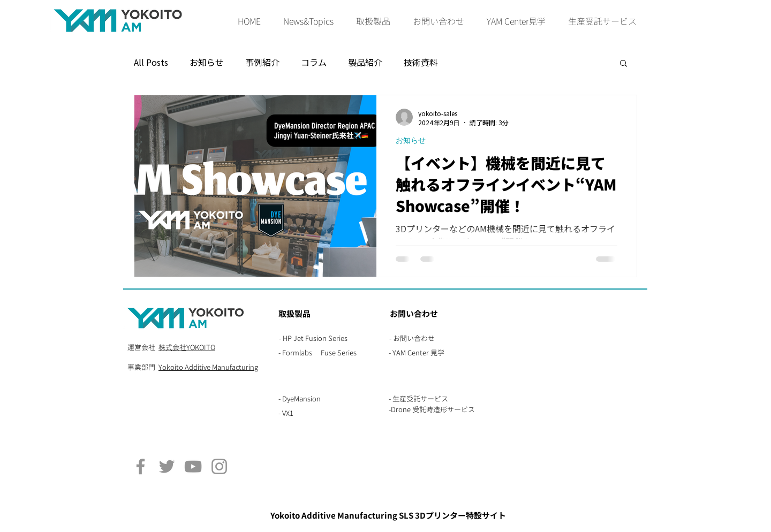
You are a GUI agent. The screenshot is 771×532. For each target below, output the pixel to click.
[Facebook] (141, 466)
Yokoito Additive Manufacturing (208, 367)
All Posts (151, 62)
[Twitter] (167, 466)
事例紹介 (262, 62)
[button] (373, 22)
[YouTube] (193, 466)
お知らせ (207, 62)
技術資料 (421, 62)
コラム (314, 62)
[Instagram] (219, 466)
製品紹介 (365, 62)
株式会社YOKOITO (187, 347)
